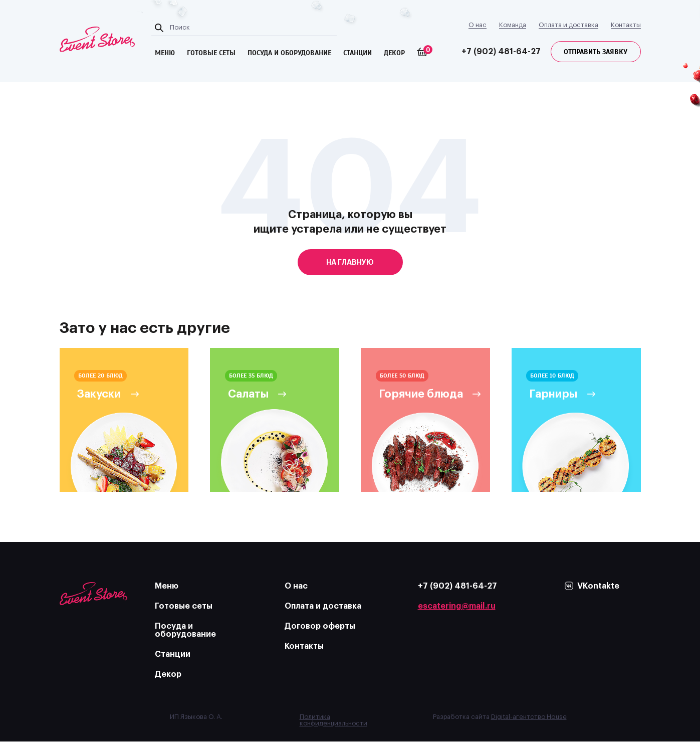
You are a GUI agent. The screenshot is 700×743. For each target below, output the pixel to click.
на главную (350, 262)
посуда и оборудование (290, 53)
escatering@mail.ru (457, 608)
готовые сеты (212, 53)
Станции (359, 53)
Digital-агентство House (529, 718)
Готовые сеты (184, 608)
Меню (167, 588)
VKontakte (598, 588)
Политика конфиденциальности (333, 721)
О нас (478, 25)
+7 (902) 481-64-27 (501, 52)
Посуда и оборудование (185, 632)
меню (166, 53)
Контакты (626, 25)
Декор (395, 53)
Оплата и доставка (568, 25)
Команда (513, 25)
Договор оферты (320, 628)
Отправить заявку (596, 52)
